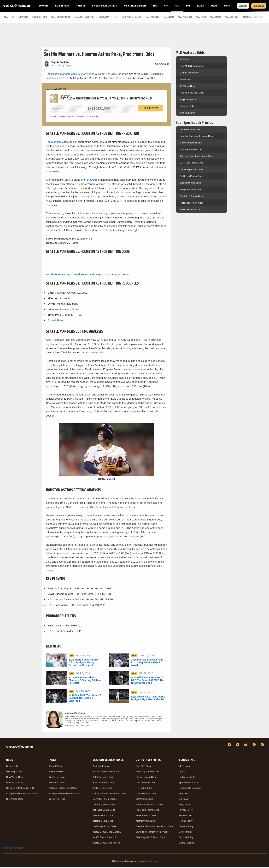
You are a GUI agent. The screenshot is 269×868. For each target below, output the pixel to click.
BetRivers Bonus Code (104, 811)
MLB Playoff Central (118, 275)
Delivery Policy (186, 827)
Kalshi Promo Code (145, 822)
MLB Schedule (232, 17)
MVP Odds (185, 79)
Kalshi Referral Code (190, 209)
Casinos (81, 6)
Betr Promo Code (144, 800)
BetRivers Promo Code (191, 176)
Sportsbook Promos (189, 783)
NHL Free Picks (57, 800)
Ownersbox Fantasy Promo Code (152, 832)
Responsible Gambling (190, 789)
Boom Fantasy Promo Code (149, 805)
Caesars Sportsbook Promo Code (197, 156)
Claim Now (151, 108)
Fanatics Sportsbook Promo (106, 772)
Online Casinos (186, 843)
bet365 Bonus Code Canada (107, 832)
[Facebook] (230, 745)
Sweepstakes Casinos (104, 6)
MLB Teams (215, 17)
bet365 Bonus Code (190, 129)
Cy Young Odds (188, 86)
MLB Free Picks (57, 783)
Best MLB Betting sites (253, 17)
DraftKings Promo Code (192, 196)
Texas (75, 310)
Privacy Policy (186, 811)
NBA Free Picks (57, 778)
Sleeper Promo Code (190, 183)
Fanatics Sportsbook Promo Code (197, 136)
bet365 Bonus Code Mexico (106, 843)
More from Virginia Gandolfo (78, 726)
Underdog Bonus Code (104, 805)
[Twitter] (238, 745)
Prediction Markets (135, 6)
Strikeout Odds (187, 113)
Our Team (184, 800)
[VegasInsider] (20, 748)
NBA (166, 6)
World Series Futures (58, 275)
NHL (188, 6)
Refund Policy (186, 822)
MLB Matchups (185, 17)
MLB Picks (40, 17)
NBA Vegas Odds (15, 778)
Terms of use (185, 816)
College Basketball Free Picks (64, 794)
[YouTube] (246, 745)
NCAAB (214, 6)
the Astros (93, 180)
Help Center (185, 805)
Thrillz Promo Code (145, 783)
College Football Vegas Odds (21, 789)
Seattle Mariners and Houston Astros (73, 74)
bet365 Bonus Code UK (104, 838)
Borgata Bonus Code (190, 189)
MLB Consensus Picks (84, 17)
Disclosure (152, 862)
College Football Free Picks (63, 789)
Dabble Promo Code (146, 794)
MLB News (201, 17)
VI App (182, 772)
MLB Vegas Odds (15, 783)
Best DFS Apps (143, 767)
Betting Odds (13, 767)
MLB (177, 6)
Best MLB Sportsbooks (191, 66)
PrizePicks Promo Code (192, 203)
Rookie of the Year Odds (192, 93)
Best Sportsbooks (101, 767)
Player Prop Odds (189, 99)
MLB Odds (23, 17)
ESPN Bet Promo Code (192, 163)
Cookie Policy (186, 832)
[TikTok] (255, 745)
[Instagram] (263, 745)
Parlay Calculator (187, 778)
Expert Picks (62, 6)
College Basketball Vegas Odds (22, 794)
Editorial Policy (186, 838)
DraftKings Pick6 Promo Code (151, 838)
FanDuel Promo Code (191, 149)
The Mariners (54, 143)
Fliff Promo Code (144, 789)
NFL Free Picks (57, 772)
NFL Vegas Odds (15, 772)
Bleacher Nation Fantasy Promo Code (154, 827)
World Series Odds (189, 73)
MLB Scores (168, 17)
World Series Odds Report (88, 275)
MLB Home (9, 17)
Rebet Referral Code (146, 816)
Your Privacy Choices (13, 849)
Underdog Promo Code (191, 169)
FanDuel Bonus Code (103, 783)
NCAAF (200, 6)
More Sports (232, 6)
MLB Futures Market (60, 17)
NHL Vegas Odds (15, 800)
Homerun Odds (188, 106)
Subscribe (259, 6)
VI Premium (185, 767)
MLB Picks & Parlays (131, 17)
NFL (155, 6)
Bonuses (44, 6)
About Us (183, 794)
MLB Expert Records (108, 17)
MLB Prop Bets (152, 17)
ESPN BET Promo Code (105, 800)
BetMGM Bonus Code (191, 143)
